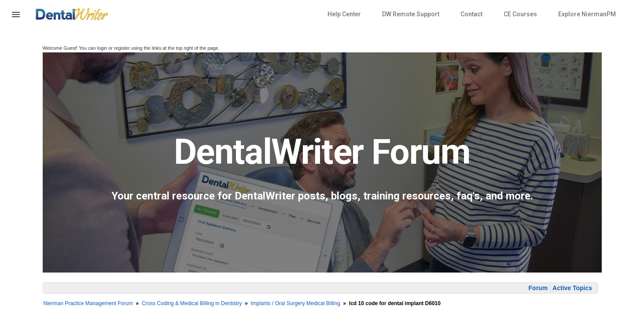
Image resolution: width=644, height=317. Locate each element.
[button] (16, 20)
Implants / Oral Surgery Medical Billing (295, 303)
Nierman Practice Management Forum (88, 303)
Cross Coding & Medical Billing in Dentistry (192, 303)
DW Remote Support (411, 14)
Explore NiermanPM (587, 14)
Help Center (344, 14)
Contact (471, 14)
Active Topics (572, 288)
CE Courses (520, 14)
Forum (538, 288)
